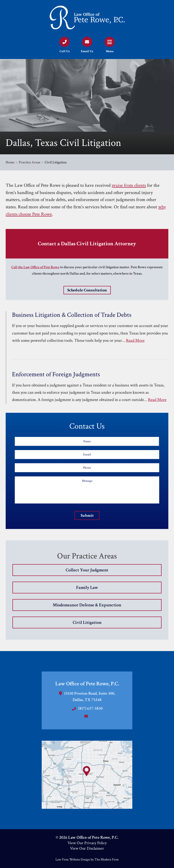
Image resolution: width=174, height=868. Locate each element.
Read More (135, 341)
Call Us (65, 51)
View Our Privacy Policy (87, 843)
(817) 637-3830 (90, 708)
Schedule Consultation (87, 290)
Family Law (87, 588)
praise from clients (129, 185)
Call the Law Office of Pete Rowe (35, 267)
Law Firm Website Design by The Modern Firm (87, 859)
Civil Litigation (87, 622)
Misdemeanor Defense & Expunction (87, 605)
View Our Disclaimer (87, 848)
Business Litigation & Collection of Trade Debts (72, 315)
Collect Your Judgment (87, 570)
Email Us (87, 51)
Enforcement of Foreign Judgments (56, 374)
